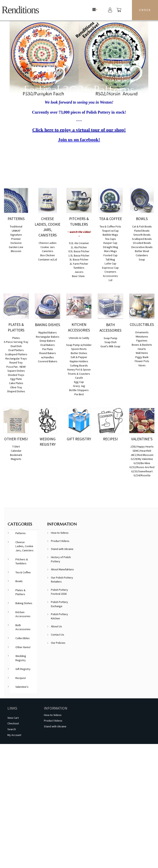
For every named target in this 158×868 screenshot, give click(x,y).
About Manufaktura (62, 569)
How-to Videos (60, 533)
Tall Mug (110, 259)
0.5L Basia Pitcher (79, 251)
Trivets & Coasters (79, 374)
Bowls (19, 581)
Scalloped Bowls (142, 239)
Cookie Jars (48, 247)
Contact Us (58, 635)
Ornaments (142, 332)
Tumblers (79, 268)
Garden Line (16, 247)
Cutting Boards (79, 365)
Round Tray (16, 362)
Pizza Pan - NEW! (16, 367)
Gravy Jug (79, 386)
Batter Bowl (142, 251)
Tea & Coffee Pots (110, 226)
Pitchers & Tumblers (22, 561)
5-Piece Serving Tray (16, 342)
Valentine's (22, 687)
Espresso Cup (110, 268)
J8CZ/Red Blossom (142, 455)
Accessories (110, 276)
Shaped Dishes (16, 391)
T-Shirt (16, 447)
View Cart (13, 718)
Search (12, 729)
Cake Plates (16, 383)
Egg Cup (79, 382)
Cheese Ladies (48, 243)
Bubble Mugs (110, 235)
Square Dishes (16, 371)
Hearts (142, 349)
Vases (142, 365)
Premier (16, 239)
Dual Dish (16, 346)
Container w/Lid (48, 259)
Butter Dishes (79, 353)
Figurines (142, 340)
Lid (110, 280)
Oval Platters (16, 350)
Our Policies (58, 643)
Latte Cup (110, 263)
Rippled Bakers (48, 332)
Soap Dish (110, 342)
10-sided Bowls (142, 243)
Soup (142, 259)
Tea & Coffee (23, 572)
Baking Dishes (24, 603)
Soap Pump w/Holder (79, 345)
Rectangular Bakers (48, 337)
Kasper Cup (110, 243)
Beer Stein (78, 276)
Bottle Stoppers (79, 390)
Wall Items (142, 353)
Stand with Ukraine (62, 549)
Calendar (16, 451)
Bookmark (16, 455)
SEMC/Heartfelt (142, 451)
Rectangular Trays (16, 358)
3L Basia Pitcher (79, 259)
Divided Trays (16, 375)
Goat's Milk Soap (110, 346)
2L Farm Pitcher (79, 264)
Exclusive (16, 243)
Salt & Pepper (79, 357)
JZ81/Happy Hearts (142, 447)
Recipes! (21, 678)
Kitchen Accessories (23, 614)
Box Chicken (48, 255)
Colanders (142, 255)
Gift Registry (23, 669)
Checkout (13, 723)
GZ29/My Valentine (142, 459)
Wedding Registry (21, 658)
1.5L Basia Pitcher (79, 255)
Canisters (48, 251)
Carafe (79, 378)
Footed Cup (110, 255)
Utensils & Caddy (79, 338)
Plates (16, 338)
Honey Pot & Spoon (79, 369)
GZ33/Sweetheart (142, 471)
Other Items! (23, 647)
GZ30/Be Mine (142, 463)
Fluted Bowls (142, 231)
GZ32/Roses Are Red (142, 467)
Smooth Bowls (142, 235)
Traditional (16, 226)
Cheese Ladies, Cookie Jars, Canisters (24, 546)
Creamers (110, 272)
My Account (14, 735)
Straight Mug (110, 247)
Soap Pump (110, 338)
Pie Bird (79, 394)
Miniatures (142, 336)
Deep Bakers (48, 341)
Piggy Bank (142, 357)
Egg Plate (16, 379)
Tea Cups (110, 239)
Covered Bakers (48, 361)
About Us (56, 626)
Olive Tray (16, 387)
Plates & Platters (20, 592)
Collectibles (23, 638)
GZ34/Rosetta (142, 475)
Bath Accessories (23, 627)
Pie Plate (48, 349)
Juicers (79, 272)
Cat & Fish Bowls (142, 226)
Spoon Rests (79, 349)
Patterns (21, 533)
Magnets (16, 459)
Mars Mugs (110, 251)
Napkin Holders (79, 361)
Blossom (16, 251)
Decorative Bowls (142, 247)
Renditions (20, 10)
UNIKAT (16, 231)
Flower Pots (142, 361)
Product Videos (60, 541)
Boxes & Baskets (142, 345)
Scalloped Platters (16, 354)
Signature (16, 235)
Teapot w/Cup (110, 231)
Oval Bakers (48, 345)
